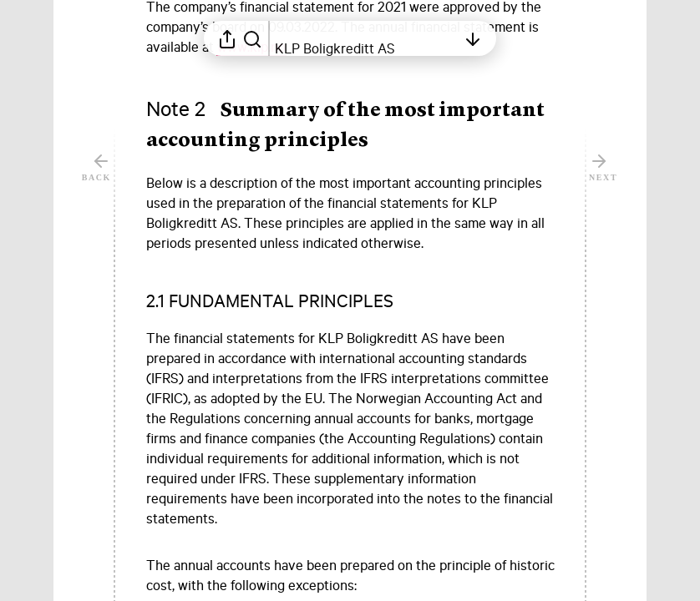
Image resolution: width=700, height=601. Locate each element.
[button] (285, 300)
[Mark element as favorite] (571, 183)
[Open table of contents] (366, 38)
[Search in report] (252, 38)
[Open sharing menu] (227, 38)
